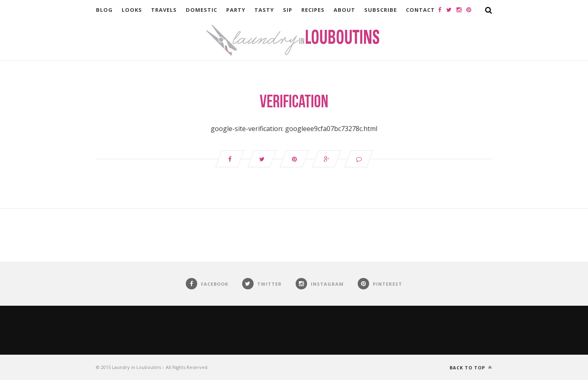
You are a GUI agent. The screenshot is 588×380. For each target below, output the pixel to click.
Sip (288, 10)
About (344, 10)
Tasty (264, 10)
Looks (132, 10)
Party (236, 10)
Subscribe (381, 10)
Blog (104, 10)
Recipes (313, 10)
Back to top (471, 368)
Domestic (202, 10)
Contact (420, 10)
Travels (164, 10)
